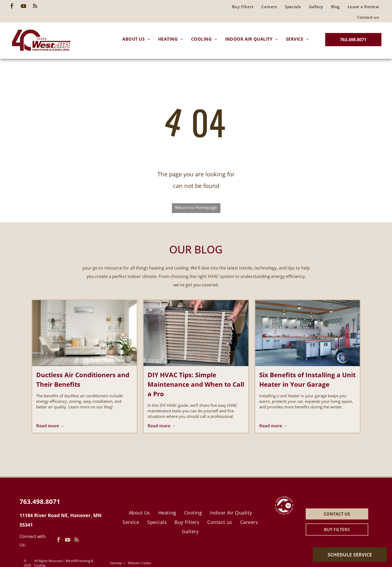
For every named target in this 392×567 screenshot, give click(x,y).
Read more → (50, 426)
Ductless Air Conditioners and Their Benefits (83, 379)
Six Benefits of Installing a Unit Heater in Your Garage (307, 379)
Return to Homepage (196, 207)
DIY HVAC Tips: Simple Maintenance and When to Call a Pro (196, 384)
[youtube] (23, 7)
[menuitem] (363, 7)
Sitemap (116, 563)
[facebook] (12, 7)
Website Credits (139, 563)
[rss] (35, 7)
